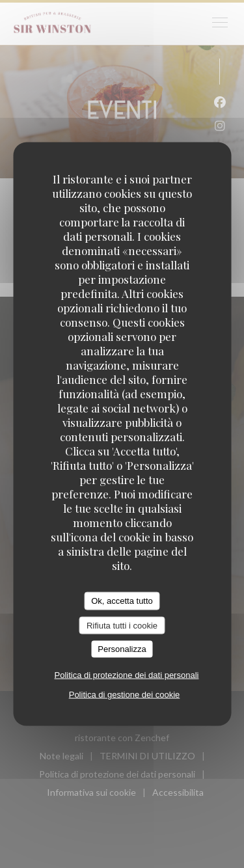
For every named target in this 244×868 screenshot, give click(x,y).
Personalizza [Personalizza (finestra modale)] (122, 649)
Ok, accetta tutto (122, 601)
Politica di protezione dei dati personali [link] (127, 674)
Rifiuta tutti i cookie (122, 625)
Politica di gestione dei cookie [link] (125, 694)
